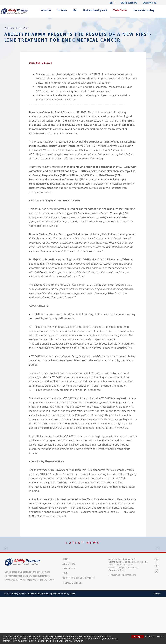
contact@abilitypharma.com (122, 622)
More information (154, 637)
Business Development (95, 10)
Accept (138, 636)
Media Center (120, 10)
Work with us (129, 3)
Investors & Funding (143, 10)
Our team (62, 10)
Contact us (150, 3)
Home (66, 606)
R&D (75, 10)
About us (46, 10)
